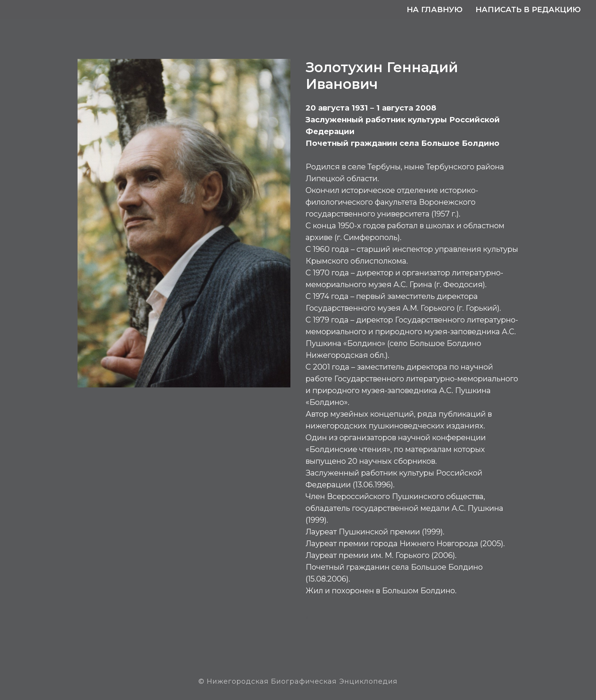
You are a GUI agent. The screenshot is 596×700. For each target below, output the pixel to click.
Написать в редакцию (528, 9)
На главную (435, 9)
